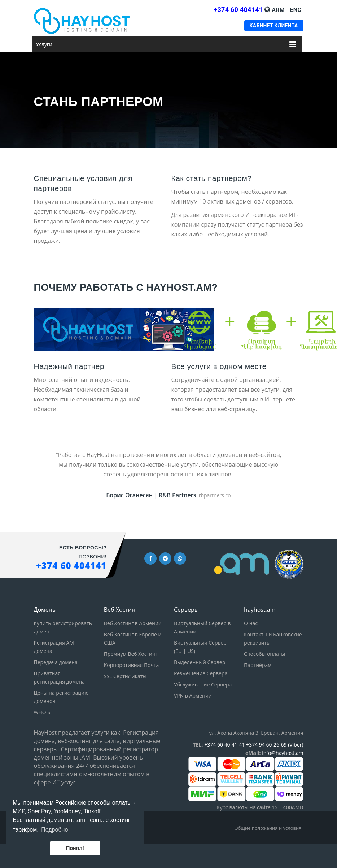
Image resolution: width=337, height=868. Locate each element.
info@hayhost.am (283, 753)
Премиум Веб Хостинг (131, 654)
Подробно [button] (54, 830)
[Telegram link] (165, 558)
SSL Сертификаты (125, 676)
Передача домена (56, 662)
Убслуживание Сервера (203, 684)
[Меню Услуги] (293, 43)
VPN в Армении (193, 696)
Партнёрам (258, 665)
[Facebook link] (150, 558)
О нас (251, 623)
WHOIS (42, 712)
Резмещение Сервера (201, 673)
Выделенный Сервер (200, 662)
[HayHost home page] (91, 21)
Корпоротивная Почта (132, 665)
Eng (296, 10)
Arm (278, 10)
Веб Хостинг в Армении (133, 623)
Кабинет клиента (273, 26)
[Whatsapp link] (180, 558)
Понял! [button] (75, 848)
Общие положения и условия (268, 828)
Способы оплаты (264, 654)
